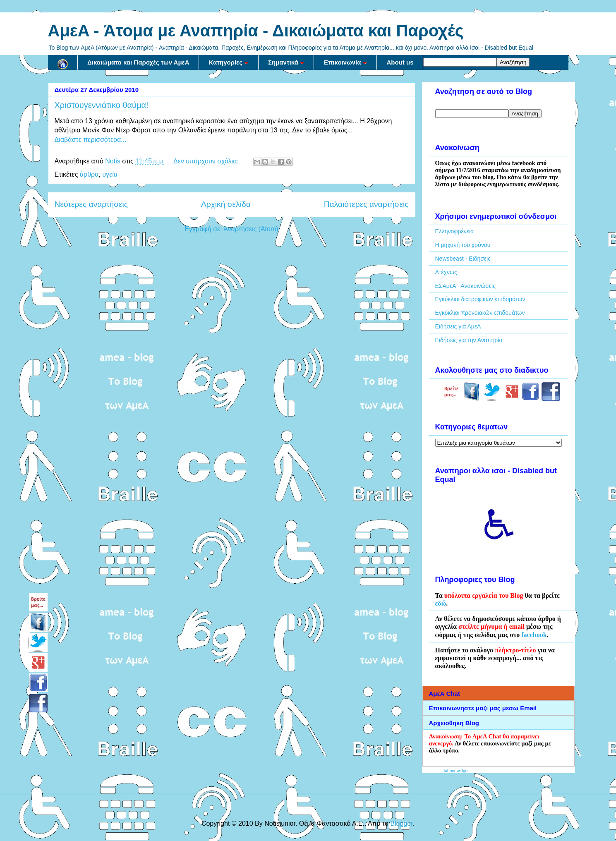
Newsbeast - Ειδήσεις (463, 259)
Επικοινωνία (346, 62)
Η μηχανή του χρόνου (463, 245)
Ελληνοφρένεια (455, 231)
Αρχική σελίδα (226, 204)
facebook (534, 635)
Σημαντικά (286, 62)
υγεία (110, 174)
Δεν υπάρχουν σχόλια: (207, 161)
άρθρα (89, 174)
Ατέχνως (446, 272)
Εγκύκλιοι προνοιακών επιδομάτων (480, 313)
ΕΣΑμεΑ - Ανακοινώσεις (465, 286)
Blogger (401, 823)
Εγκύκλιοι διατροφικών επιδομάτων (480, 299)
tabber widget (456, 771)
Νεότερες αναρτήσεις (91, 204)
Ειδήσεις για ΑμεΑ (458, 326)
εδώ (441, 603)
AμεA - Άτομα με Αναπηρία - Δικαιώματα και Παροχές (256, 31)
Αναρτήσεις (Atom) (251, 229)
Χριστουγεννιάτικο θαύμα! (102, 105)
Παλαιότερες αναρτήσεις (366, 204)
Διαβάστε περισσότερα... (91, 140)
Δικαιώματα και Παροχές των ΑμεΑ (138, 62)
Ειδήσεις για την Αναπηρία (469, 340)
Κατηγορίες (229, 62)
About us (400, 62)
